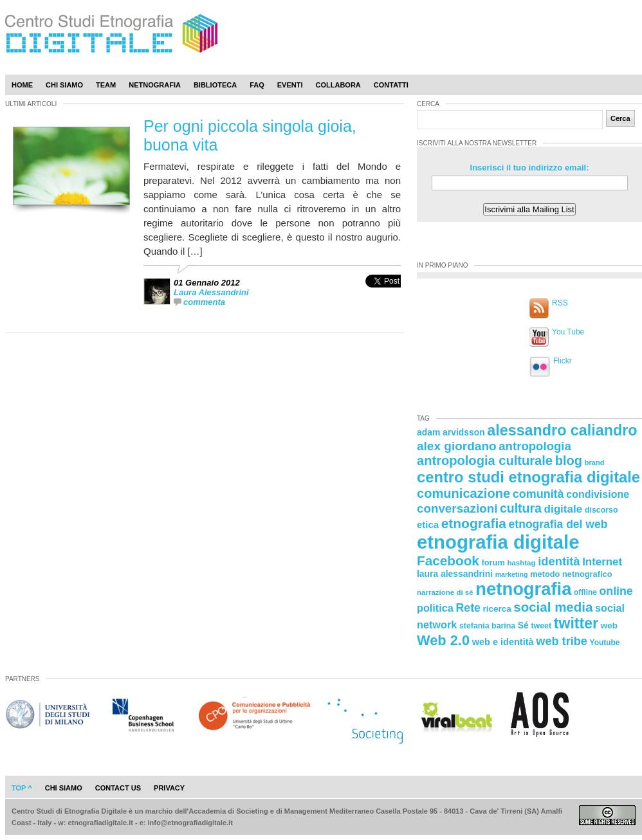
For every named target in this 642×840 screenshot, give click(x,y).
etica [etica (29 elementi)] (428, 525)
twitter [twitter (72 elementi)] (576, 623)
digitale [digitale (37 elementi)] (563, 509)
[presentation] (383, 295)
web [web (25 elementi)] (609, 625)
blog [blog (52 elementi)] (569, 461)
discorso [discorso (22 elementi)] (601, 510)
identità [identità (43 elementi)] (559, 561)
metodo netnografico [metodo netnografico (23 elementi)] (571, 574)
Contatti (391, 85)
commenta (204, 302)
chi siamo (64, 788)
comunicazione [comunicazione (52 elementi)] (463, 493)
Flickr (563, 361)
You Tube (568, 332)
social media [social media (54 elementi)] (553, 607)
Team (106, 85)
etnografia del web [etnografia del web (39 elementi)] (558, 524)
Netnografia (155, 85)
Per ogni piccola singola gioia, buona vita (250, 135)
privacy (169, 788)
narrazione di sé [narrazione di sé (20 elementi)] (445, 592)
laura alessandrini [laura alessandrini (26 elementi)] (455, 574)
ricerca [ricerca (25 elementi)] (497, 609)
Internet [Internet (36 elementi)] (602, 562)
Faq (257, 85)
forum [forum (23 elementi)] (493, 562)
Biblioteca (215, 85)
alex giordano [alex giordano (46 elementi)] (457, 446)
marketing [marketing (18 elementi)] (512, 574)
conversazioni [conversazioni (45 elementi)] (457, 508)
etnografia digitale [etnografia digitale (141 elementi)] (498, 542)
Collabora (338, 85)
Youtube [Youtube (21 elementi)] (605, 643)
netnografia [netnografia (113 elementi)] (523, 589)
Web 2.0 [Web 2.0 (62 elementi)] (443, 640)
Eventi (290, 85)
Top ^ (22, 788)
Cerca (620, 118)
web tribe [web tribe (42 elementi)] (562, 641)
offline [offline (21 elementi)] (585, 592)
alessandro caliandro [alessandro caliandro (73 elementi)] (562, 430)
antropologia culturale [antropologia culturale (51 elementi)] (485, 461)
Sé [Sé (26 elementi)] (523, 625)
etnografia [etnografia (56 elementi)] (474, 523)
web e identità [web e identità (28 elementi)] (503, 642)
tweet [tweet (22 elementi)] (541, 626)
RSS (560, 303)
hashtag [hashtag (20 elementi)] (521, 563)
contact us (118, 788)
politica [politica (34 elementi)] (435, 608)
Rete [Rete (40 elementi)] (468, 608)
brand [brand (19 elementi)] (595, 462)
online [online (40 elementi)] (616, 591)
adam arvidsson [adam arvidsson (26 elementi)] (451, 432)
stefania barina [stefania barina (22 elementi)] (487, 626)
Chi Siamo (64, 85)
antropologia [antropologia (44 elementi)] (535, 446)
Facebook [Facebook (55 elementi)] (448, 561)
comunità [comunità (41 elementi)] (538, 494)
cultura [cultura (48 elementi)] (521, 508)
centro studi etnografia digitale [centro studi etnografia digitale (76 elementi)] (528, 477)
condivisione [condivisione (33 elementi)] (598, 494)
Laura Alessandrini (211, 292)
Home (22, 85)
